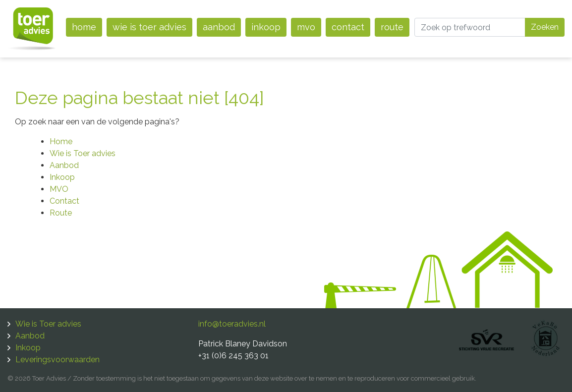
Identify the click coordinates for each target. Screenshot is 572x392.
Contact (348, 27)
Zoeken (545, 27)
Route (392, 27)
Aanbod (219, 27)
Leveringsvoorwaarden (57, 360)
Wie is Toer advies (149, 27)
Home (84, 27)
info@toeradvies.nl (232, 324)
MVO (306, 27)
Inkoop (266, 27)
